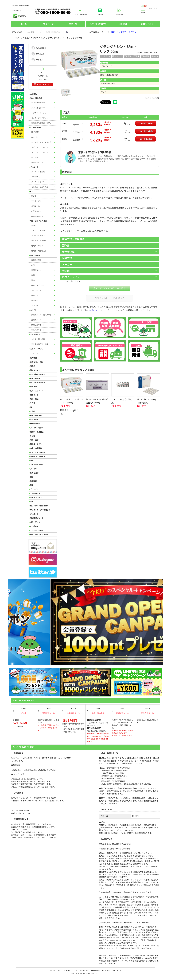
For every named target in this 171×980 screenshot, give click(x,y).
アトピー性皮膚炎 (37, 465)
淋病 (33, 280)
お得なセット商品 (37, 362)
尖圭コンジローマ (38, 285)
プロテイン (34, 489)
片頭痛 (33, 436)
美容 (32, 502)
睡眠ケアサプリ (37, 246)
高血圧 (33, 366)
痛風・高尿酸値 (36, 448)
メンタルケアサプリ (39, 236)
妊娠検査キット (37, 216)
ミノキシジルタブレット (41, 118)
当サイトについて (98, 24)
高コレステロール (37, 391)
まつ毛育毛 (34, 526)
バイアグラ (122, 32)
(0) (152, 98)
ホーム (24, 24)
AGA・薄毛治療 (36, 98)
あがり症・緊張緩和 (38, 383)
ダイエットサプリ (38, 182)
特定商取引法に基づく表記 (100, 971)
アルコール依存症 (37, 530)
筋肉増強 (33, 358)
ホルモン (33, 310)
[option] (80, 64)
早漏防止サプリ (37, 163)
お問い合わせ (147, 24)
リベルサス (36, 177)
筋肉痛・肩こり (36, 444)
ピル (32, 191)
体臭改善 (33, 481)
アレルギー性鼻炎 (37, 428)
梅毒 (33, 275)
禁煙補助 (33, 387)
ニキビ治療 (34, 473)
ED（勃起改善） (36, 128)
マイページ (48, 24)
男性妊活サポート (38, 330)
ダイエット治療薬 (38, 172)
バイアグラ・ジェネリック (41, 142)
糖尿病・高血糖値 (37, 432)
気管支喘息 (34, 419)
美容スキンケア (36, 498)
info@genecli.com (23, 813)
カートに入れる (146, 123)
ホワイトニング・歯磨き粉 (40, 510)
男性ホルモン (36, 320)
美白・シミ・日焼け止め (39, 506)
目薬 (32, 485)
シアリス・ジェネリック (41, 152)
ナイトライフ (35, 334)
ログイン (93, 310)
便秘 (32, 461)
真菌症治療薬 (36, 260)
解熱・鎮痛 (34, 440)
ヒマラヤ (35, 353)
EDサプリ (35, 137)
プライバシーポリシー (81, 971)
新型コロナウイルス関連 (39, 534)
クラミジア (36, 301)
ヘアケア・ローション (40, 113)
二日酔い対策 (35, 493)
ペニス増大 (36, 158)
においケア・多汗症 (38, 452)
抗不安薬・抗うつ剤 (39, 241)
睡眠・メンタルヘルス (38, 221)
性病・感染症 (35, 255)
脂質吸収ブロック (37, 518)
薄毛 (113, 32)
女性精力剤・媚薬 (38, 339)
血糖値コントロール (38, 456)
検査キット (34, 395)
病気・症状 (34, 399)
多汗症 (34, 226)
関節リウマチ (35, 370)
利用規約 (123, 24)
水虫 (33, 265)
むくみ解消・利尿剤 (38, 374)
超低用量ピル (36, 211)
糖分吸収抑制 (35, 424)
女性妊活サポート (38, 325)
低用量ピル (36, 206)
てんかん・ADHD (38, 231)
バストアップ (35, 522)
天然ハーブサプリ (37, 349)
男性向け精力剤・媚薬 (40, 344)
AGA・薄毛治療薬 (38, 103)
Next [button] (9, 622)
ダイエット (133, 32)
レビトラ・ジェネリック (41, 147)
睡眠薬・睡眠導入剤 (39, 251)
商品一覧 (73, 24)
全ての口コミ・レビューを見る (110, 288)
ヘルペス (35, 295)
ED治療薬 (35, 132)
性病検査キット (37, 270)
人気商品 (33, 94)
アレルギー (34, 469)
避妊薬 (34, 196)
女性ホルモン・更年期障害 (41, 315)
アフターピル (36, 201)
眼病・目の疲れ (36, 415)
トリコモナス (36, 290)
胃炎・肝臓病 (35, 378)
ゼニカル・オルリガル (40, 187)
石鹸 (32, 477)
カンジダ (35, 306)
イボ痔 (33, 411)
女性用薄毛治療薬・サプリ (41, 123)
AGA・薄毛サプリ (38, 108)
